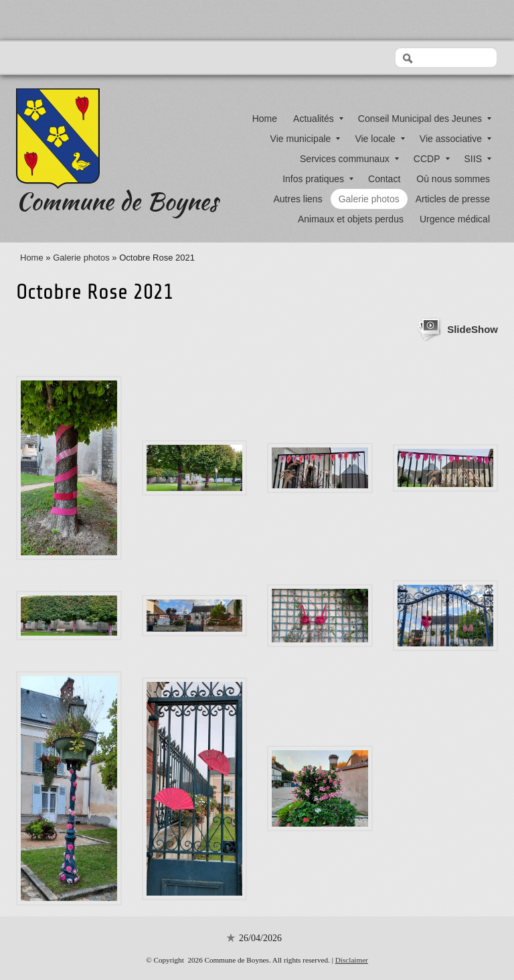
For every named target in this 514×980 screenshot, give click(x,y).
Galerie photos (369, 199)
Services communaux (349, 159)
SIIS (478, 159)
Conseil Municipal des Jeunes (425, 119)
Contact (384, 179)
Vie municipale (306, 139)
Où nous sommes (453, 179)
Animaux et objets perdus (351, 219)
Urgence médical (455, 219)
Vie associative (455, 139)
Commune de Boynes (117, 201)
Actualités (318, 119)
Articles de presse (453, 199)
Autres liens (298, 199)
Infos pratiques (318, 179)
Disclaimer (352, 960)
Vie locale (379, 139)
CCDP (432, 159)
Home (265, 119)
